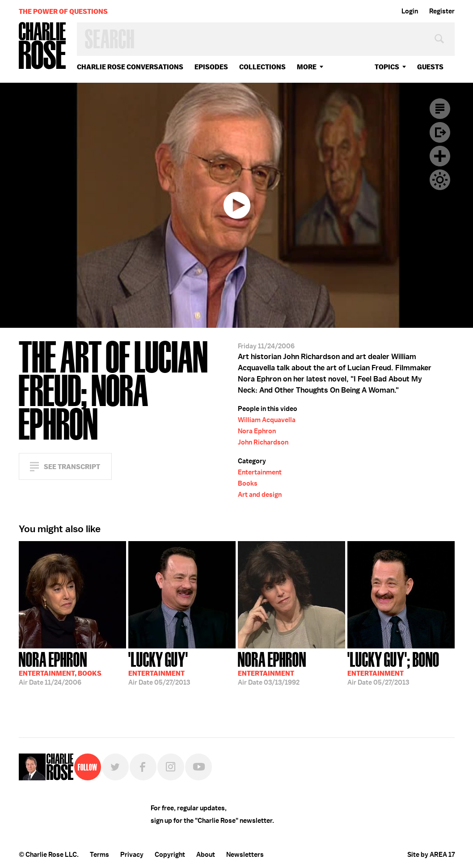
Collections (262, 67)
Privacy (132, 855)
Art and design (260, 495)
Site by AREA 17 (431, 855)
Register (442, 11)
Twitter (115, 767)
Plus (440, 156)
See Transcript (72, 467)
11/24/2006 (60, 668)
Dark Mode (440, 180)
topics (387, 67)
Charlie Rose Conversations (130, 67)
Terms (99, 855)
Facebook (143, 767)
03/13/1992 (272, 668)
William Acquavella (267, 420)
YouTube (198, 767)
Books (248, 483)
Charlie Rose (42, 46)
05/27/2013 (159, 668)
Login (410, 11)
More (307, 67)
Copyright (170, 855)
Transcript (440, 109)
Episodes (211, 67)
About (206, 855)
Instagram (171, 767)
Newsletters (245, 855)
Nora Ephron (257, 431)
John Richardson (263, 442)
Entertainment (260, 472)
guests (430, 67)
